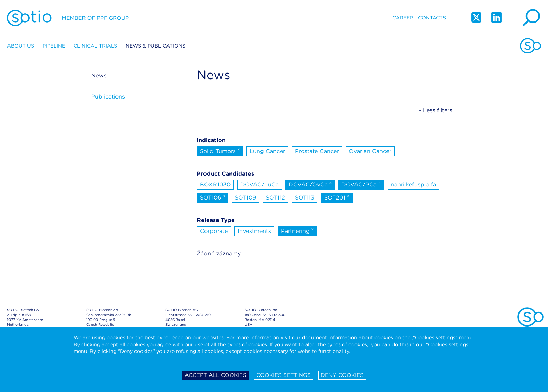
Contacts (432, 18)
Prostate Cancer (317, 151)
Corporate (214, 231)
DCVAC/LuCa (260, 185)
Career (403, 18)
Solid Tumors (220, 151)
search (530, 18)
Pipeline (54, 46)
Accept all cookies (216, 375)
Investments (254, 231)
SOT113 (305, 198)
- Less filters (436, 110)
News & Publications (156, 46)
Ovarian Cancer (370, 151)
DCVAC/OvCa (310, 184)
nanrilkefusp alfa (413, 185)
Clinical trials (95, 46)
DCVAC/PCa (361, 184)
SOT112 (275, 198)
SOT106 (213, 197)
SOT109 (245, 198)
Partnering (297, 230)
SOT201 (337, 197)
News (99, 75)
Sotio (68, 18)
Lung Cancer (267, 151)
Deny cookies (342, 375)
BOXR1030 (215, 185)
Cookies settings (284, 375)
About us (21, 46)
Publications (108, 97)
